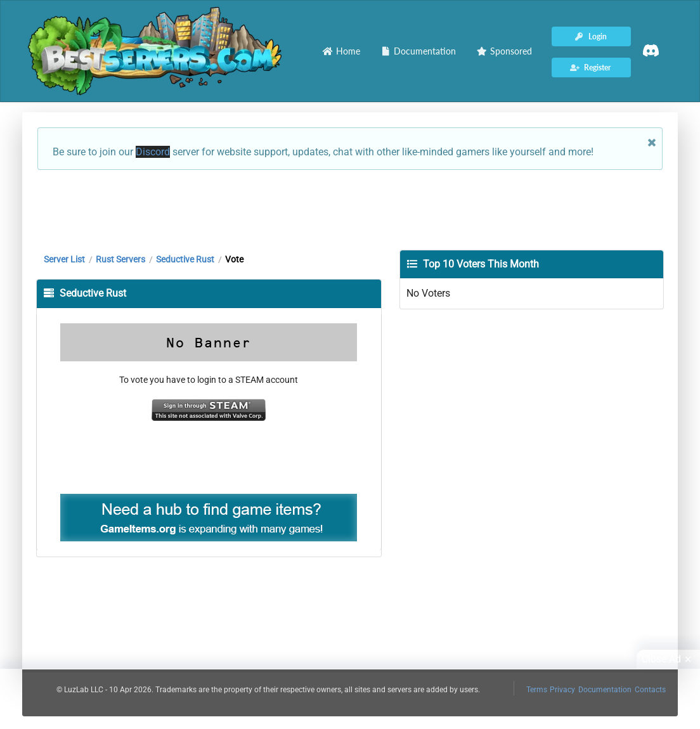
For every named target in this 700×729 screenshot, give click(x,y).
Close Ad (668, 659)
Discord (153, 152)
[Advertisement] (350, 209)
